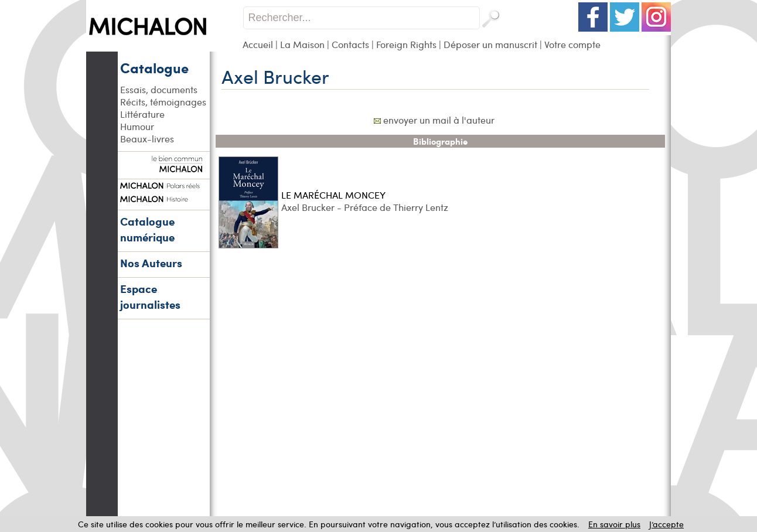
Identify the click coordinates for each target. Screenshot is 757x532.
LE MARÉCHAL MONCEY (333, 195)
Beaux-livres (147, 139)
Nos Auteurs (151, 263)
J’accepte (666, 524)
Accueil (258, 44)
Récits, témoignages (163, 102)
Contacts (350, 44)
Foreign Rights (406, 44)
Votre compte (572, 44)
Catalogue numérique (147, 229)
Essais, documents (159, 89)
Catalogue (154, 67)
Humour (137, 126)
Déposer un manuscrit (490, 44)
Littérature (142, 114)
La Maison (302, 44)
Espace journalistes (150, 296)
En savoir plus (614, 524)
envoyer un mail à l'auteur (439, 120)
